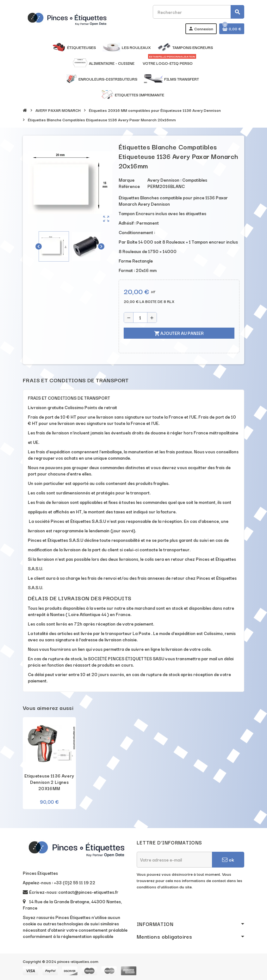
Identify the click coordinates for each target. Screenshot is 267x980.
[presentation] (185, 906)
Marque (127, 180)
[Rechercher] (198, 12)
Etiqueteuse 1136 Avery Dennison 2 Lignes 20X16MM (49, 782)
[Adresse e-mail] (174, 860)
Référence (129, 186)
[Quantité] (140, 318)
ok (228, 859)
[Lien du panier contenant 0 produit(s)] (232, 29)
